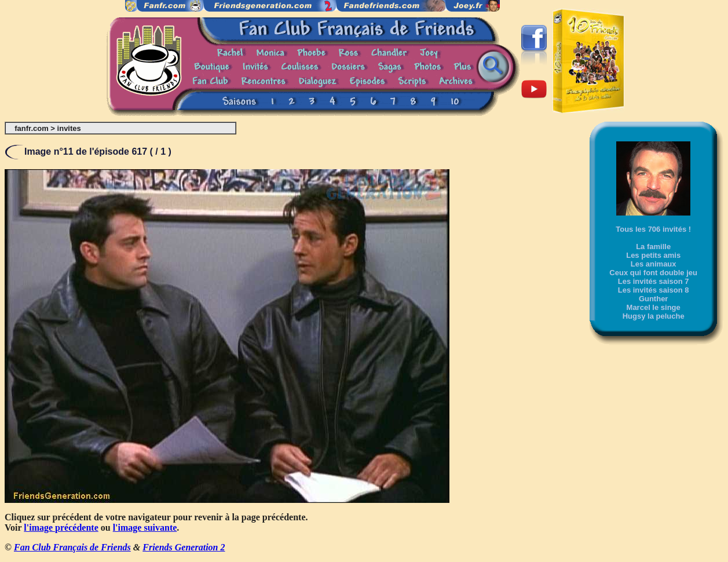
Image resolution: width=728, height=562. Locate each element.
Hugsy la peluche (654, 316)
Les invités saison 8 (654, 290)
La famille (653, 247)
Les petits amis (653, 255)
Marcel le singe (654, 307)
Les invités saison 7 (654, 281)
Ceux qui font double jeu (653, 273)
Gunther (654, 299)
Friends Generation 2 (184, 547)
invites (69, 128)
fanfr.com (32, 128)
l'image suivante (145, 528)
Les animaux (654, 264)
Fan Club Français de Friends (72, 547)
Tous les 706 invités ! (653, 229)
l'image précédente (61, 528)
